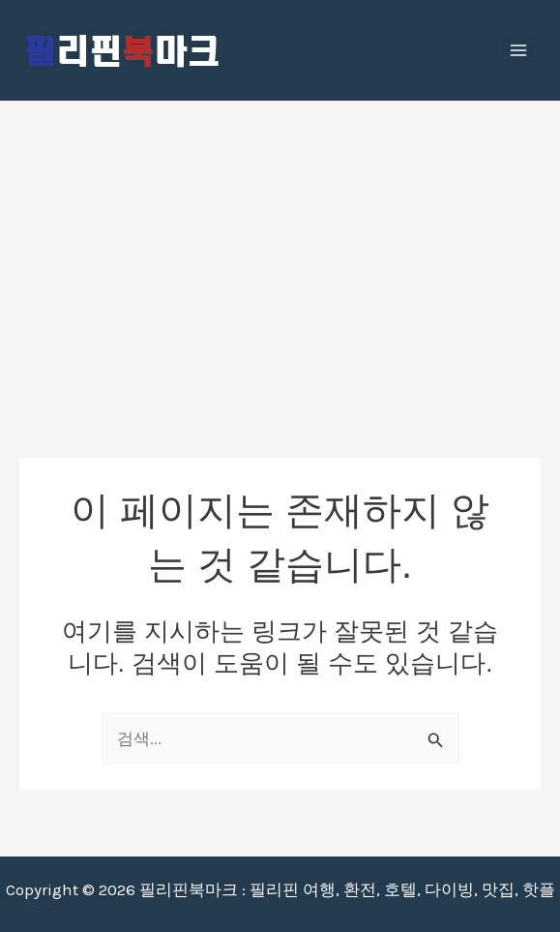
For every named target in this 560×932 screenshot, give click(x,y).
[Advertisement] (280, 247)
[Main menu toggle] (519, 50)
